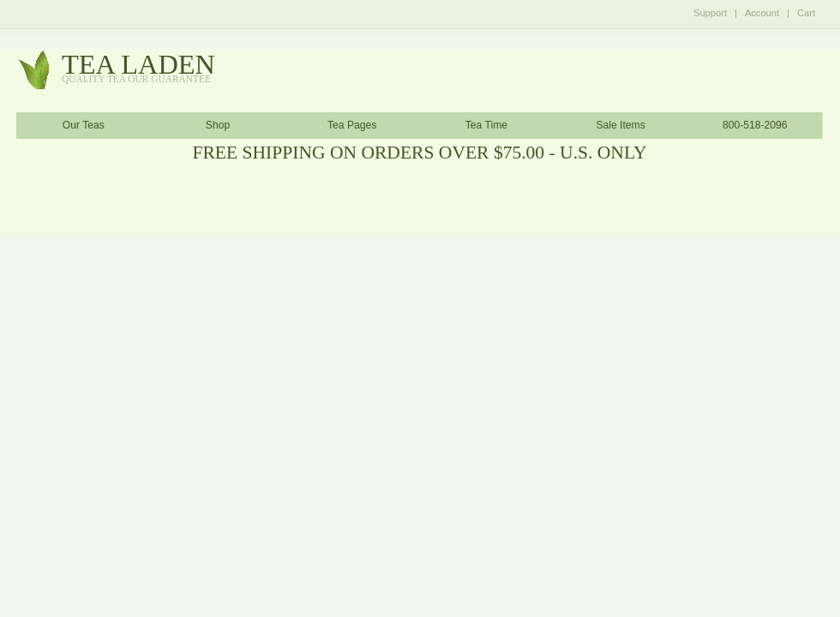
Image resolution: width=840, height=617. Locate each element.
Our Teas (84, 125)
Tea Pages (352, 125)
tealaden (138, 69)
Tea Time (486, 125)
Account (762, 13)
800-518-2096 (755, 125)
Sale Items (620, 125)
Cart (806, 13)
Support (710, 13)
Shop (218, 125)
